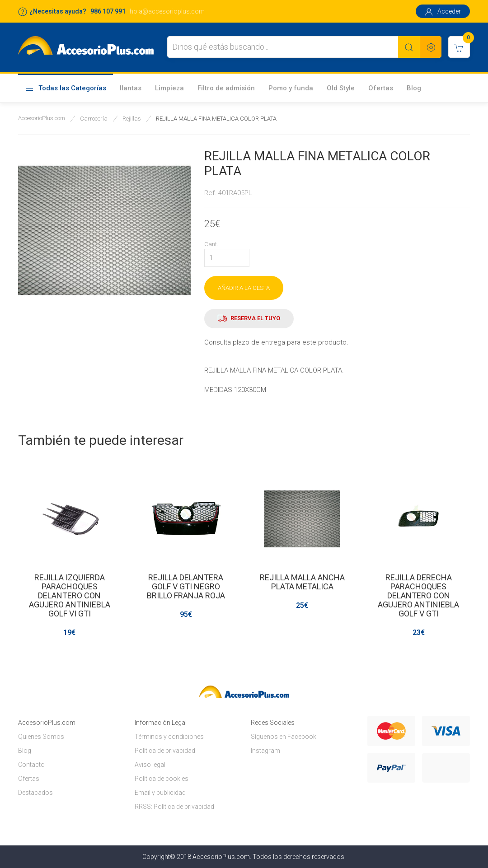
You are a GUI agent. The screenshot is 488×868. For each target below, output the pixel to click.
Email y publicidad (160, 793)
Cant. (211, 244)
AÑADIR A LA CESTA (244, 288)
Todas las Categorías (66, 89)
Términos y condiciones (169, 737)
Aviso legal (150, 765)
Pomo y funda (291, 88)
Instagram (265, 751)
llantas (131, 88)
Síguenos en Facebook (284, 737)
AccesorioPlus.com (42, 118)
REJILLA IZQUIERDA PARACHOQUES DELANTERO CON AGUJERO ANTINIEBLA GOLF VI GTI (70, 595)
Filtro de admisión (226, 88)
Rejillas (132, 119)
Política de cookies (162, 779)
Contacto (31, 765)
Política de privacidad (165, 751)
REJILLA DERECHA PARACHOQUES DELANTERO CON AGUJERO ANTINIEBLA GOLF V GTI (418, 595)
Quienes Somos (41, 737)
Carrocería (94, 119)
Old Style (341, 88)
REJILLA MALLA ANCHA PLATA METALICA (302, 582)
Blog (414, 88)
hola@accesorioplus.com (167, 11)
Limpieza (169, 88)
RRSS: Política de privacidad (174, 807)
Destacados (35, 793)
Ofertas (381, 88)
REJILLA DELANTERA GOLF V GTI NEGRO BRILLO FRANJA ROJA (186, 586)
